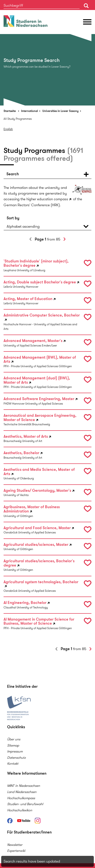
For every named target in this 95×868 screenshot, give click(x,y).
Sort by (13, 218)
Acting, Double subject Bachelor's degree (40, 282)
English (8, 129)
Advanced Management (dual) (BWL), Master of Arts (37, 380)
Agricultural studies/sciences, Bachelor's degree (39, 563)
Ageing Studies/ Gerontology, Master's (37, 491)
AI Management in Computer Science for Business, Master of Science (39, 622)
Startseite (10, 111)
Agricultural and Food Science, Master (37, 528)
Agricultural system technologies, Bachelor (41, 582)
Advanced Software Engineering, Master (39, 399)
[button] (47, 174)
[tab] (47, 174)
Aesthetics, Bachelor (21, 453)
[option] (47, 70)
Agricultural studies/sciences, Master (36, 545)
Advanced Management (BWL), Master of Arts (40, 360)
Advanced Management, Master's (33, 341)
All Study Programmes (18, 119)
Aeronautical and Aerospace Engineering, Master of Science (40, 418)
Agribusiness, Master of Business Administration (32, 509)
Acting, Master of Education (28, 299)
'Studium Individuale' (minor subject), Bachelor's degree (36, 263)
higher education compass (47, 199)
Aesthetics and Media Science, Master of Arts (39, 472)
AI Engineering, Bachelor (25, 603)
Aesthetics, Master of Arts (26, 437)
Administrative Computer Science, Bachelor (42, 316)
